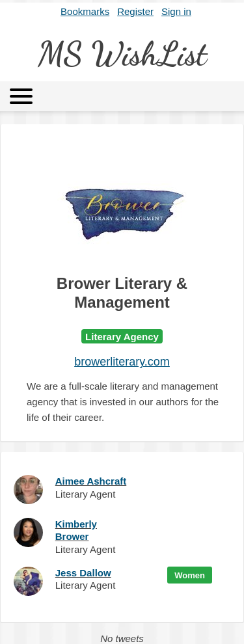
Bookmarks (85, 11)
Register (135, 11)
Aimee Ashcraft (91, 481)
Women (190, 575)
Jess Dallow (83, 573)
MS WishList (122, 54)
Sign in (176, 11)
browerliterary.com (122, 362)
